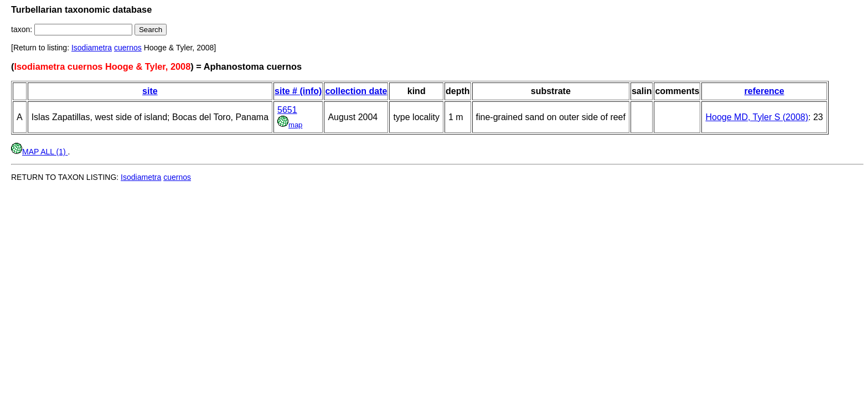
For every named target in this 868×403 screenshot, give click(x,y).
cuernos (128, 48)
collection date (356, 91)
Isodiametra (92, 48)
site (150, 91)
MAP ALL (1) (39, 152)
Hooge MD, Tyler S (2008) (757, 117)
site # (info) (298, 91)
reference (764, 91)
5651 (287, 110)
